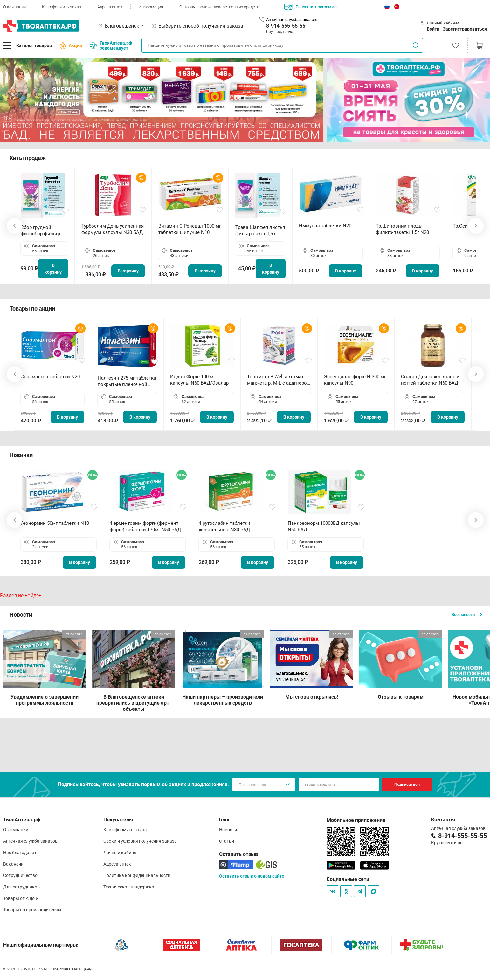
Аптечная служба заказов (30, 841)
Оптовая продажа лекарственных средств (219, 7)
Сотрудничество (20, 875)
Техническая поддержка (129, 887)
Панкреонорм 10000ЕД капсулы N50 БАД (324, 526)
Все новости (467, 615)
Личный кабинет (121, 853)
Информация (151, 7)
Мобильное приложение (356, 820)
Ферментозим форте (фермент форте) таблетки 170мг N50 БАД (145, 526)
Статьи (227, 841)
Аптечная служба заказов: (292, 20)
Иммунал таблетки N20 (325, 226)
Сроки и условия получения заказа (140, 841)
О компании (14, 7)
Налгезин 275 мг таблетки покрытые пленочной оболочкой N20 (127, 381)
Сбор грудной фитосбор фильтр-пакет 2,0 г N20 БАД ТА (43, 231)
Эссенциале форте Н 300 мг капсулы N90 (355, 380)
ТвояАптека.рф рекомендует (111, 45)
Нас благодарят (20, 853)
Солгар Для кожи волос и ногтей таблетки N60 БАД (430, 380)
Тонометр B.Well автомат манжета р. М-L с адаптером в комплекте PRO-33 (279, 380)
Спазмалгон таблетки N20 (50, 377)
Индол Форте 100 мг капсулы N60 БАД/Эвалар (199, 380)
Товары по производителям (32, 910)
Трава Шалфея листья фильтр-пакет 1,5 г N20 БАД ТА (260, 231)
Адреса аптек (110, 7)
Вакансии (13, 864)
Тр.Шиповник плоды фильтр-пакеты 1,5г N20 (402, 229)
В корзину (53, 269)
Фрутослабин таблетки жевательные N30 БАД (224, 526)
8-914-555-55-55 (286, 26)
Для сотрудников (21, 887)
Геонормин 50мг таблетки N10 (55, 523)
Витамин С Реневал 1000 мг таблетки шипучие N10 (190, 229)
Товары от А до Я (21, 898)
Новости (228, 830)
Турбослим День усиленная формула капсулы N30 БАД (113, 229)
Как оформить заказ (62, 7)
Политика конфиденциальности (137, 875)
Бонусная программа (311, 7)
